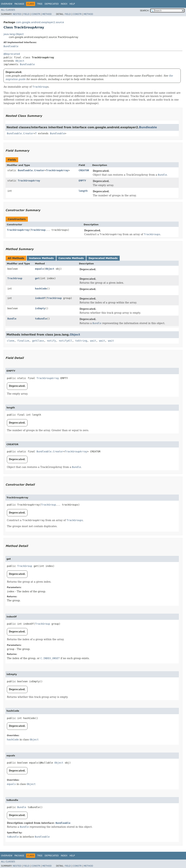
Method (47, 14)
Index (64, 4)
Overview (7, 4)
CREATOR (84, 170)
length (83, 191)
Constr (36, 14)
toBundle (41, 319)
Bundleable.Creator (20, 133)
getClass (38, 341)
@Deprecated (12, 54)
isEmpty (40, 308)
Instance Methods (41, 258)
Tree (40, 4)
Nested (17, 14)
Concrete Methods (71, 258)
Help (72, 4)
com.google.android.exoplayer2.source (40, 22)
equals (39, 269)
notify (52, 341)
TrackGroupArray (57, 170)
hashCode (41, 289)
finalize (23, 341)
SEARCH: (145, 11)
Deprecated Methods (103, 258)
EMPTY (82, 181)
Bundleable (11, 46)
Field (26, 14)
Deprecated (52, 4)
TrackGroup (38, 230)
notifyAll (66, 341)
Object (20, 61)
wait (93, 341)
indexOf (40, 298)
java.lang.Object (14, 34)
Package (19, 4)
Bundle (12, 319)
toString (81, 341)
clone (11, 341)
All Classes (8, 10)
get (37, 278)
